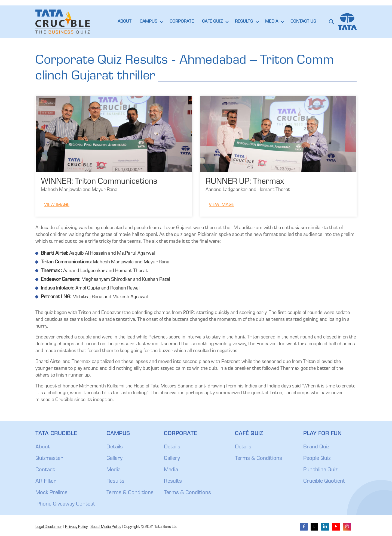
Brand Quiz (316, 447)
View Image (57, 205)
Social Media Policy (106, 527)
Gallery (114, 459)
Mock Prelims (51, 493)
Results (115, 482)
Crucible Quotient (324, 482)
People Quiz (317, 459)
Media (114, 470)
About (43, 447)
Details (115, 447)
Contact (45, 470)
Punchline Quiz (320, 470)
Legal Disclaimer (49, 527)
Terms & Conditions (130, 493)
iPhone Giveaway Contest (65, 504)
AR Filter (46, 482)
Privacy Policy (76, 527)
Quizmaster (49, 459)
